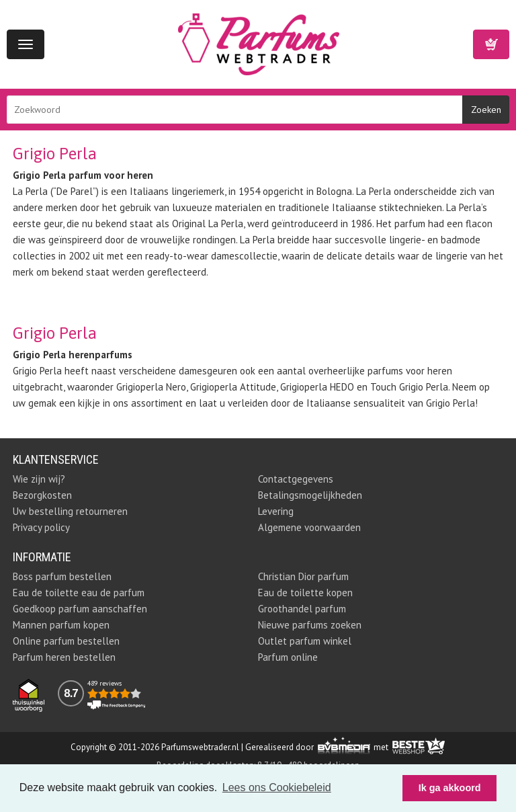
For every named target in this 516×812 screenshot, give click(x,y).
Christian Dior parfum (303, 576)
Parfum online (288, 657)
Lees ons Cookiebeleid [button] (277, 787)
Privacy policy (41, 527)
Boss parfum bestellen (62, 576)
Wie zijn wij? (39, 479)
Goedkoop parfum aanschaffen (80, 609)
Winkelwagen (491, 44)
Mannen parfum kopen (61, 625)
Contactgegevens (296, 479)
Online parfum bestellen (66, 641)
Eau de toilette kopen (305, 593)
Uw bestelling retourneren (70, 511)
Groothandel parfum (302, 609)
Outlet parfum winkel (305, 641)
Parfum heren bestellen (64, 657)
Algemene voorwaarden (309, 527)
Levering (276, 511)
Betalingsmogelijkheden (310, 495)
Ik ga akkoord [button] (450, 788)
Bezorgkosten (42, 495)
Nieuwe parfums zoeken (310, 625)
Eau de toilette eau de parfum (79, 593)
